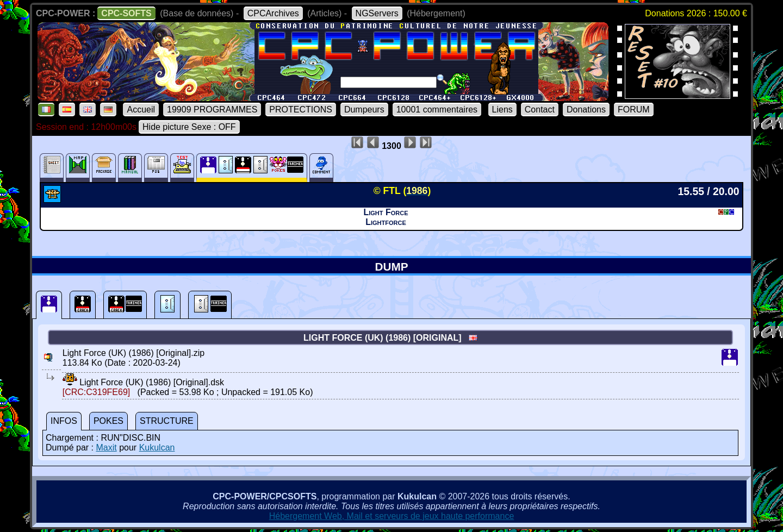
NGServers (377, 13)
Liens (502, 109)
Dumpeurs (364, 109)
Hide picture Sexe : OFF (189, 127)
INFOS (64, 421)
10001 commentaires (437, 109)
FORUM (634, 109)
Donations (586, 109)
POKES (108, 421)
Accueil (141, 109)
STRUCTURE (167, 421)
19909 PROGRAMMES (212, 109)
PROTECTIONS (301, 109)
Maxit (106, 447)
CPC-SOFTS (126, 13)
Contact (540, 109)
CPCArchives (273, 13)
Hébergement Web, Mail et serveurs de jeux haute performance (392, 516)
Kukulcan (157, 447)
